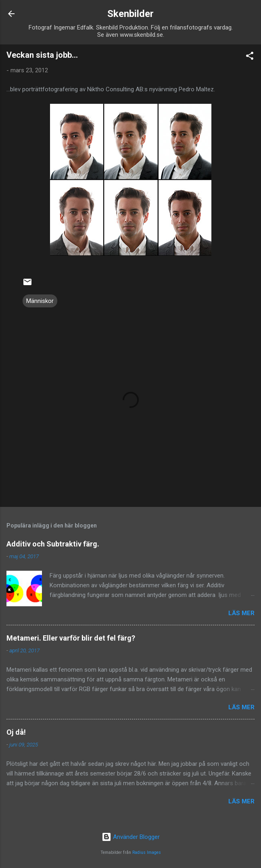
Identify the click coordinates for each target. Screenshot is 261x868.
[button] (250, 57)
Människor (40, 301)
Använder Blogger (131, 837)
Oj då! (16, 732)
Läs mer (241, 613)
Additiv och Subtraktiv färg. (53, 544)
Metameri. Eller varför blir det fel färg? (71, 638)
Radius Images (147, 852)
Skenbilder (130, 14)
